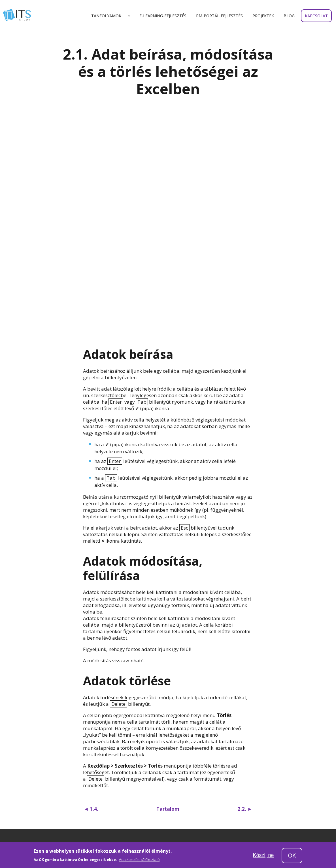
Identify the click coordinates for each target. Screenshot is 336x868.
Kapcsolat (316, 16)
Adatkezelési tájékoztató (139, 862)
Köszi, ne (263, 858)
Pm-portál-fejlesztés (219, 16)
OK (292, 858)
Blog (289, 16)
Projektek (263, 16)
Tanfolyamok (106, 16)
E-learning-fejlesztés (163, 16)
